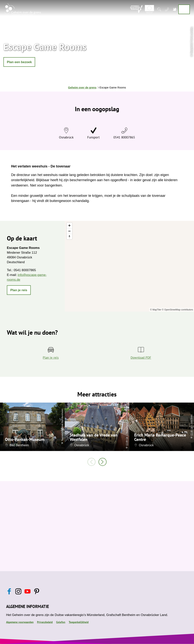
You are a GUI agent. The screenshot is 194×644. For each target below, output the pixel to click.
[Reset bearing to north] (69, 237)
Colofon (61, 622)
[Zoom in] (69, 226)
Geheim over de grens (82, 88)
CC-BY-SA (127, 441)
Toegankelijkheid (79, 622)
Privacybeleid (45, 622)
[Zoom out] (69, 231)
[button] (19, 62)
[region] (129, 266)
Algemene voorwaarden (20, 622)
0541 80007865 (124, 137)
